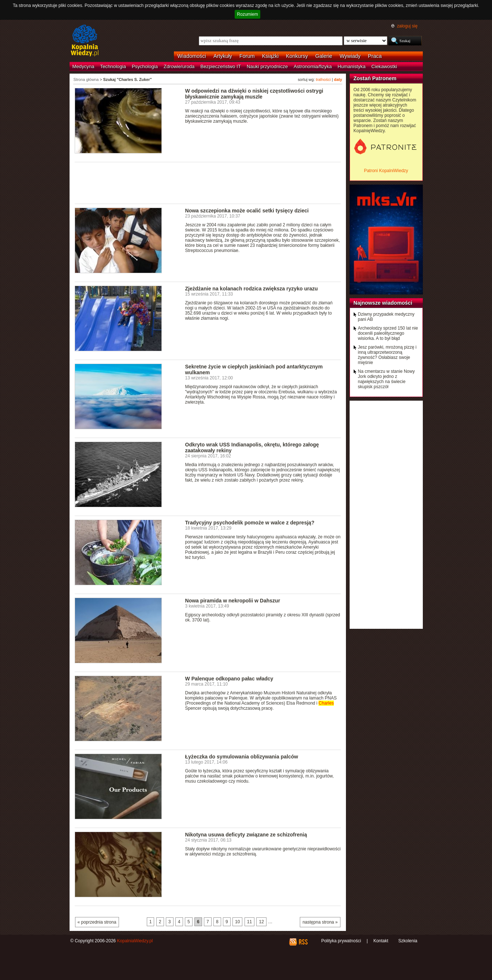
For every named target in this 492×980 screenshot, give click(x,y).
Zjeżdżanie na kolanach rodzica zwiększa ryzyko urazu (252, 289)
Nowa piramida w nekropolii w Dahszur (233, 601)
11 (249, 922)
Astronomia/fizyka (313, 66)
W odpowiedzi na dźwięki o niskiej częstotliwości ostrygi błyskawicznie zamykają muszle (254, 94)
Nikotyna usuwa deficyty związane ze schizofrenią (246, 835)
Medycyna (83, 66)
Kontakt (381, 941)
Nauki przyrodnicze (267, 66)
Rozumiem (247, 14)
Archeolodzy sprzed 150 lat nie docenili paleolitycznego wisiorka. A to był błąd (388, 333)
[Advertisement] (208, 182)
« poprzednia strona (97, 922)
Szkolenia (408, 941)
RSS (303, 942)
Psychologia (145, 66)
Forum (247, 56)
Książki (271, 56)
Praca (375, 56)
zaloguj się (407, 26)
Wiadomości (192, 56)
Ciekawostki (384, 66)
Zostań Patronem (375, 78)
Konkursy (297, 56)
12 (261, 922)
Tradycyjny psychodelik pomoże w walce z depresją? (250, 523)
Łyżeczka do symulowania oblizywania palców (242, 757)
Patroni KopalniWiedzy (386, 171)
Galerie (324, 56)
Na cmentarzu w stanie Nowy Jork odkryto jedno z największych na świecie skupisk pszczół (386, 379)
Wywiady (350, 56)
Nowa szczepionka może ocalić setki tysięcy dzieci (247, 211)
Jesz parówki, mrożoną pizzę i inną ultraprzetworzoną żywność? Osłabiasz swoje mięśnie (387, 355)
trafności (323, 79)
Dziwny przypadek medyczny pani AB (386, 317)
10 (237, 922)
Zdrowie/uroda (179, 66)
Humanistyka (351, 66)
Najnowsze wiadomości (383, 303)
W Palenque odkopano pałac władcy (229, 679)
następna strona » (320, 922)
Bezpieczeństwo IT (221, 66)
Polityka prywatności (341, 941)
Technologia (113, 66)
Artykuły (223, 56)
